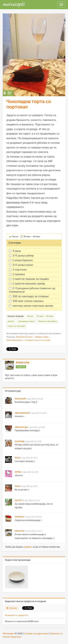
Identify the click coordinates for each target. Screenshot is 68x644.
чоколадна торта (26, 321)
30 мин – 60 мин (45, 316)
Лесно (30, 316)
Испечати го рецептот (17, 615)
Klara (17, 458)
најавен (28, 547)
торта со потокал (16, 326)
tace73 (18, 500)
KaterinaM (20, 399)
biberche (23, 362)
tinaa (17, 486)
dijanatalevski (22, 413)
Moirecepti (9, 633)
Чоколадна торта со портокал (29, 104)
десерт (11, 321)
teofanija (19, 441)
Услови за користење (36, 633)
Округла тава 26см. (48, 321)
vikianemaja (21, 427)
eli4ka (18, 472)
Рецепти (21, 367)
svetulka (19, 517)
